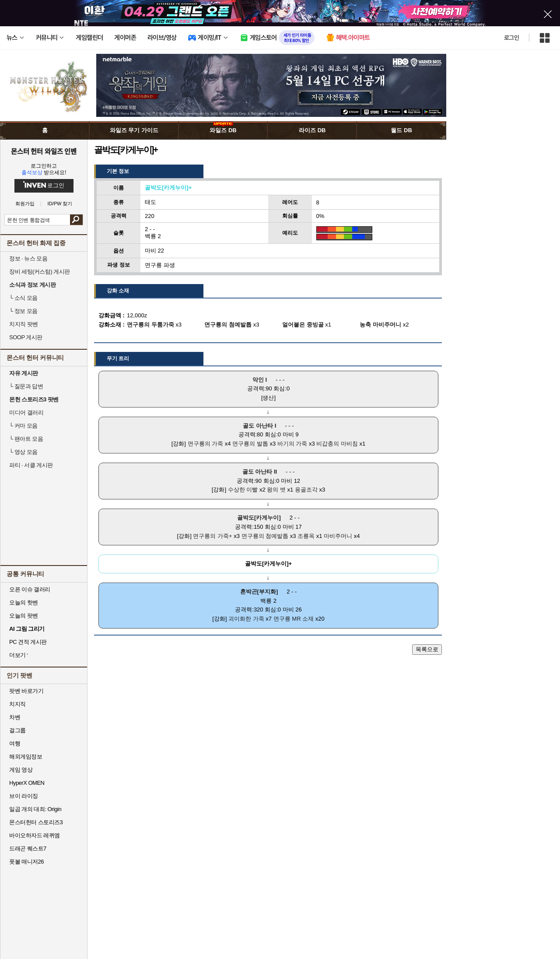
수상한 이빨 (243, 490)
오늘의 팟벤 (24, 616)
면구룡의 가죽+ (212, 536)
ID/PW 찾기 (60, 204)
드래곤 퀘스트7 (28, 848)
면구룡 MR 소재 (294, 619)
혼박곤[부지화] (259, 592)
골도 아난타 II (260, 472)
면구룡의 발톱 (250, 444)
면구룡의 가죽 (206, 444)
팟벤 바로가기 (26, 691)
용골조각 (306, 490)
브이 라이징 (24, 796)
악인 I (260, 380)
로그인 (511, 38)
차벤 (15, 717)
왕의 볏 (276, 490)
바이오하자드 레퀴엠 (35, 835)
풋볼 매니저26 (26, 862)
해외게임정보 (26, 757)
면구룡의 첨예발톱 (265, 536)
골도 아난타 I (259, 426)
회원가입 (25, 204)
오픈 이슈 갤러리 (30, 589)
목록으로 (427, 649)
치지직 (17, 704)
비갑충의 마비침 (337, 444)
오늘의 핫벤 (24, 602)
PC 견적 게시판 (28, 642)
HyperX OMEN (27, 783)
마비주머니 (338, 536)
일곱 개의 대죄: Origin (35, 809)
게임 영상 (21, 770)
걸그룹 (17, 730)
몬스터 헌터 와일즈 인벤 (44, 151)
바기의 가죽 (292, 444)
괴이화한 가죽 (246, 619)
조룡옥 (306, 536)
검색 (76, 220)
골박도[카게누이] (259, 518)
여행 (15, 743)
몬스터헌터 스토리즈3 (36, 822)
